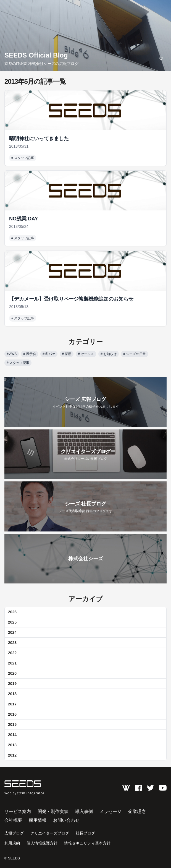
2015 (12, 724)
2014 (12, 735)
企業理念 (137, 811)
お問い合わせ (66, 820)
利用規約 (12, 843)
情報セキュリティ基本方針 (87, 843)
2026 (12, 612)
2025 (12, 622)
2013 (12, 745)
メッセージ (111, 811)
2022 (12, 653)
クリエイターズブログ (50, 833)
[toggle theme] (161, 59)
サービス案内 (18, 811)
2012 (12, 755)
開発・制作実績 (53, 811)
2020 (12, 673)
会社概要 (13, 820)
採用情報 (38, 820)
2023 (12, 643)
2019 (12, 684)
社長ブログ (85, 833)
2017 (12, 704)
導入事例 (84, 811)
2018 (12, 694)
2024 (12, 632)
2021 (12, 663)
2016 (12, 714)
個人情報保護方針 (42, 843)
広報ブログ (14, 833)
